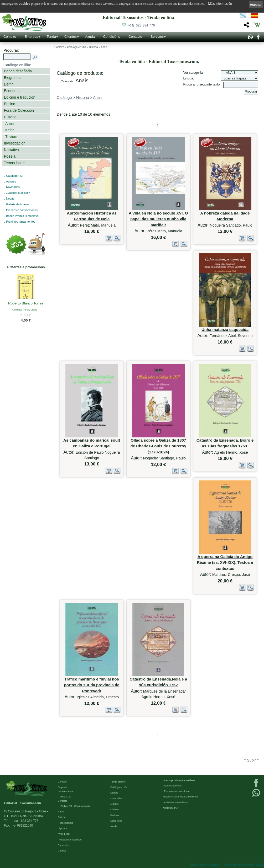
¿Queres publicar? (18, 193)
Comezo (10, 37)
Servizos (157, 37)
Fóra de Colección (19, 110)
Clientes (71, 37)
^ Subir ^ (251, 760)
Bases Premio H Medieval (23, 216)
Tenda (51, 37)
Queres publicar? (173, 786)
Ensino (10, 104)
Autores (11, 181)
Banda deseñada (18, 71)
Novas (10, 199)
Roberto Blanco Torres (26, 304)
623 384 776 (141, 25)
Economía (12, 91)
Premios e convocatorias (22, 210)
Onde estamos (66, 791)
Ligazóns (63, 828)
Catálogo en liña (76, 47)
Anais (10, 124)
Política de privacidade (70, 840)
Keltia (10, 130)
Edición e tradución (20, 97)
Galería (62, 817)
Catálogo (64, 98)
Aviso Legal (64, 834)
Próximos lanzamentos (21, 222)
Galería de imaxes (18, 204)
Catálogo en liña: (17, 65)
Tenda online (118, 782)
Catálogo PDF (15, 176)
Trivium (11, 137)
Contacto (135, 37)
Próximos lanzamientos (176, 802)
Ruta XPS (66, 797)
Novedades (116, 799)
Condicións (112, 37)
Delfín (9, 84)
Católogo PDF (172, 808)
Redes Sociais (65, 823)
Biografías (12, 78)
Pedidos (115, 815)
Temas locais (15, 163)
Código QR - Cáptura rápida (75, 806)
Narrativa (11, 150)
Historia (10, 117)
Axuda (90, 37)
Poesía (10, 156)
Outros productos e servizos (179, 780)
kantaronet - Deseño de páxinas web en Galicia (236, 865)
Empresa (31, 37)
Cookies (62, 851)
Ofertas (114, 793)
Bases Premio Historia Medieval (181, 797)
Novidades (13, 187)
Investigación (15, 143)
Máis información (220, 4)
